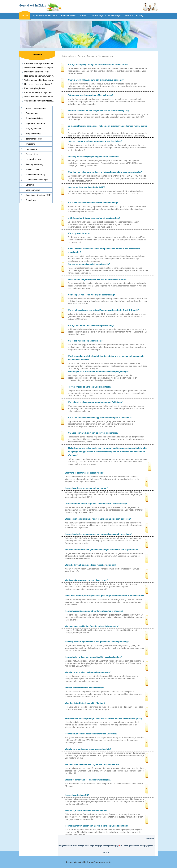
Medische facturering (35, 175)
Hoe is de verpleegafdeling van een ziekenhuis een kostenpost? (97, 279)
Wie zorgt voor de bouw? (79, 233)
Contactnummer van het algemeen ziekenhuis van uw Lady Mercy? (96, 504)
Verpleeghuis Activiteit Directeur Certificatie (44, 101)
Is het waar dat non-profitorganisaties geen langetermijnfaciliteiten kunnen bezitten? (104, 596)
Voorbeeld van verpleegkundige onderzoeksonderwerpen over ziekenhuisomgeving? (104, 718)
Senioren (30, 185)
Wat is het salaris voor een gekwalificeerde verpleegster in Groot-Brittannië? (103, 310)
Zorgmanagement (34, 139)
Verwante (37, 55)
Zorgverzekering (33, 134)
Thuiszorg (30, 144)
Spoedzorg (31, 200)
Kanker (84, 15)
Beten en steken (69, 15)
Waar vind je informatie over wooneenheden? (86, 810)
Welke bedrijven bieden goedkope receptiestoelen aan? (91, 565)
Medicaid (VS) (32, 170)
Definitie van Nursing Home (37, 72)
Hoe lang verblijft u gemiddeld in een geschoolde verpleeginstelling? (97, 642)
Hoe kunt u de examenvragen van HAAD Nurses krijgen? (50, 76)
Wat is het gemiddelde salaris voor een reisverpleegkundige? (52, 80)
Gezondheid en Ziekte (73, 56)
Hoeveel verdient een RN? (77, 795)
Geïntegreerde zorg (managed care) (31, 165)
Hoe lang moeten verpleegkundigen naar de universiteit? (94, 157)
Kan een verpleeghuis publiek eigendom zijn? (89, 264)
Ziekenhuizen (32, 154)
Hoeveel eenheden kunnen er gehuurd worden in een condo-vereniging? (98, 534)
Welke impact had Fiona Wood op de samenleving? (91, 295)
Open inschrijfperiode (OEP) (38, 195)
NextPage (98, 846)
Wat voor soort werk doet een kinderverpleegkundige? (93, 433)
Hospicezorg (32, 149)
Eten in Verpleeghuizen (35, 88)
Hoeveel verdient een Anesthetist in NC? (86, 187)
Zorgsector (92, 56)
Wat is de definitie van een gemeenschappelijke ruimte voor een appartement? (101, 550)
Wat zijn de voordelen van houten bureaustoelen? (88, 672)
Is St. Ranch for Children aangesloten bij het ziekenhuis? (94, 218)
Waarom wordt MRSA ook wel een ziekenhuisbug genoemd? (96, 80)
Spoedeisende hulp (35, 118)
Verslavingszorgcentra (36, 108)
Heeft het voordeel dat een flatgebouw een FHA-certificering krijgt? (99, 111)
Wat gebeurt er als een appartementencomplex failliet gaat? (96, 402)
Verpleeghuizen (106, 56)
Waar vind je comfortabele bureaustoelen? (85, 473)
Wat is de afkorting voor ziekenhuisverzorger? (86, 580)
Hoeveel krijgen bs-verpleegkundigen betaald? (89, 387)
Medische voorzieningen (37, 180)
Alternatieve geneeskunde (45, 15)
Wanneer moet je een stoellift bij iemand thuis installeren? (92, 764)
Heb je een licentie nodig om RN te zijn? (42, 84)
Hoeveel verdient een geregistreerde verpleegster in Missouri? (94, 611)
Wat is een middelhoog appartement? (85, 341)
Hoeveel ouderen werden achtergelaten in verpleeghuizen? (95, 141)
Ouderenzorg (32, 113)
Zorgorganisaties (34, 129)
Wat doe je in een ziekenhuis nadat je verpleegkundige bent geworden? (98, 519)
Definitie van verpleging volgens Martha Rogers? (90, 95)
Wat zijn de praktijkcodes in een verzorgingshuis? (88, 749)
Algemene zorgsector (36, 123)
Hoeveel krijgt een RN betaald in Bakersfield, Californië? (91, 734)
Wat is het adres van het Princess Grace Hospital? (88, 780)
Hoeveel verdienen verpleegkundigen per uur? (86, 488)
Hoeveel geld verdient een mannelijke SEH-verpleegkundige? (93, 657)
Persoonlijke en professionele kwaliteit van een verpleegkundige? (98, 372)
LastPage (106, 846)
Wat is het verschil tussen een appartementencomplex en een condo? (100, 418)
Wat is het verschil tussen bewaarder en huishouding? (93, 203)
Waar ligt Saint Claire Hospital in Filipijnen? (85, 703)
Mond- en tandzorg (134, 15)
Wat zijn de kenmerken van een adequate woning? (91, 325)
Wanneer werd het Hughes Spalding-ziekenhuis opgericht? (92, 626)
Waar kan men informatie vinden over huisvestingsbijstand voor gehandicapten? (105, 172)
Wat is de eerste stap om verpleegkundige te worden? (49, 97)
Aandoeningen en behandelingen (106, 15)
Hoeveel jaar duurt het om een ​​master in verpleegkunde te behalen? (96, 826)
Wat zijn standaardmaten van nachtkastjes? (85, 688)
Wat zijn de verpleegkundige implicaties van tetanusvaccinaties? (98, 65)
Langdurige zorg (33, 159)
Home (25, 15)
